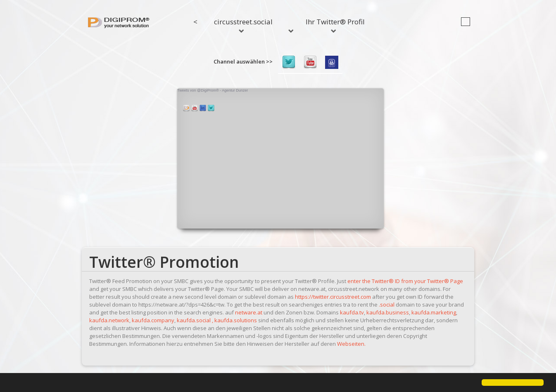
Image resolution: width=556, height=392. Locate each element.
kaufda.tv (352, 312)
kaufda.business (388, 312)
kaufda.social (194, 320)
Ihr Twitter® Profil (335, 25)
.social (387, 305)
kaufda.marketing (434, 312)
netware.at (249, 312)
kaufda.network (109, 320)
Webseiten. (351, 344)
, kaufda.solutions (234, 320)
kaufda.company (153, 320)
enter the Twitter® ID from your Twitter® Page (405, 281)
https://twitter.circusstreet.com (333, 297)
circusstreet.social (243, 25)
